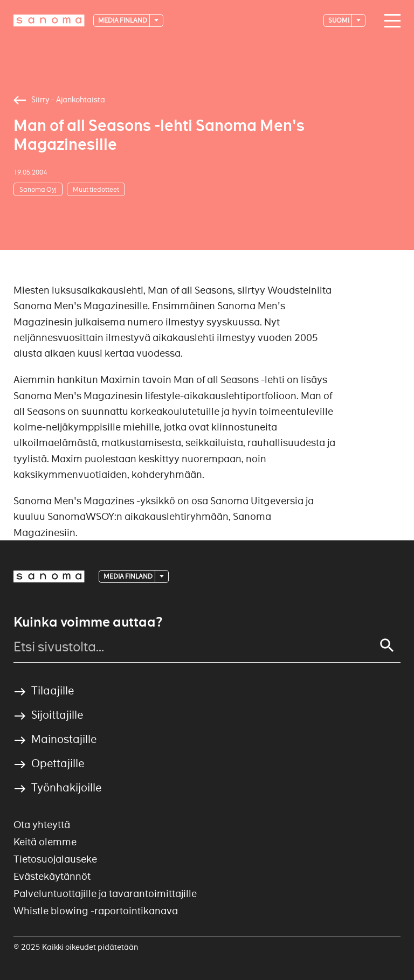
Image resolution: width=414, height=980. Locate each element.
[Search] (387, 645)
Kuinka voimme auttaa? (88, 622)
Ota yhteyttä (42, 825)
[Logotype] (49, 20)
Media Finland (123, 20)
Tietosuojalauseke (55, 859)
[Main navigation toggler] (390, 21)
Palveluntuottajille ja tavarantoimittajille (105, 894)
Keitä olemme (45, 842)
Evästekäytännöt (52, 876)
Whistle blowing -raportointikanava (96, 911)
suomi (339, 20)
